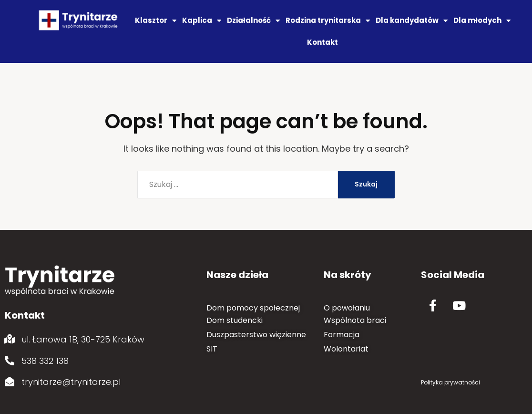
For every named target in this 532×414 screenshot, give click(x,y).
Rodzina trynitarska (328, 21)
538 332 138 (45, 361)
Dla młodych (482, 21)
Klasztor (156, 21)
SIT (212, 349)
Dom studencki (235, 320)
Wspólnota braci (355, 320)
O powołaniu (347, 308)
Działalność (253, 21)
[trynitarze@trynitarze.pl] (10, 382)
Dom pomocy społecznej (253, 308)
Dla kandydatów (412, 21)
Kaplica (202, 21)
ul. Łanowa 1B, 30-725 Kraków (83, 339)
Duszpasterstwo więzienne (256, 335)
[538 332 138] (10, 361)
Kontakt (322, 42)
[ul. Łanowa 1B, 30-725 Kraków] (10, 339)
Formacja (342, 335)
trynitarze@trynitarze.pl (71, 382)
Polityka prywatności (450, 382)
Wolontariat (346, 349)
